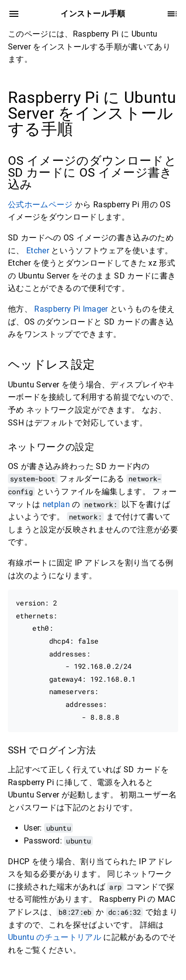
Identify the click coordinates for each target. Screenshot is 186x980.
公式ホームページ (40, 205)
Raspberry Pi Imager (71, 309)
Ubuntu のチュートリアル (55, 937)
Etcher (39, 251)
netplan (56, 504)
